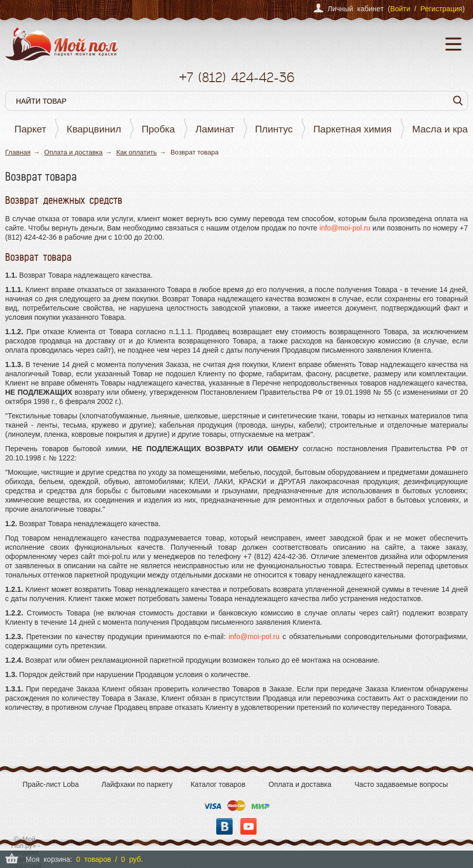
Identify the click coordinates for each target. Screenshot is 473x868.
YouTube (249, 826)
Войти (400, 9)
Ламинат (215, 129)
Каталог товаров (218, 784)
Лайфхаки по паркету (137, 784)
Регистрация (441, 9)
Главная (18, 152)
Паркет (30, 129)
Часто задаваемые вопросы (401, 784)
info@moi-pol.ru (345, 228)
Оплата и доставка (73, 152)
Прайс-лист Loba (51, 784)
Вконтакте (224, 826)
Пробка (158, 129)
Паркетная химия (353, 129)
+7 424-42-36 (236, 77)
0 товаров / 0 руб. (109, 859)
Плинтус (274, 129)
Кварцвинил (94, 129)
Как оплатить (136, 152)
